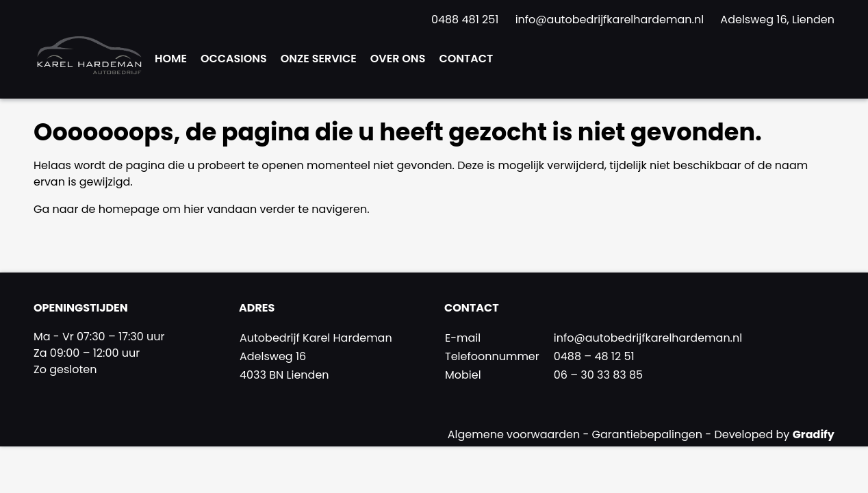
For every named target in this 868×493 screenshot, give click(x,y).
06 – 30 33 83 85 (598, 375)
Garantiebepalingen (649, 434)
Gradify (814, 434)
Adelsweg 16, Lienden (777, 20)
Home (171, 59)
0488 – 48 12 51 (594, 356)
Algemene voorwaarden (515, 434)
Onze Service (319, 59)
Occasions (234, 59)
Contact (466, 59)
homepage (129, 209)
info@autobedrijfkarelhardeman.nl (611, 20)
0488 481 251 (467, 20)
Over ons (398, 59)
